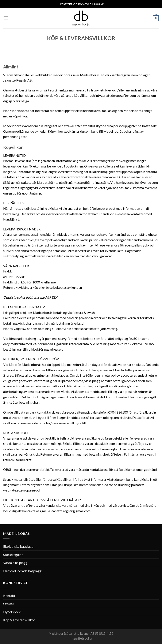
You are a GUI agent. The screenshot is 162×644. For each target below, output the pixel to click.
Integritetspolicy (81, 638)
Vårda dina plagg (15, 563)
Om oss (9, 604)
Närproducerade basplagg (22, 571)
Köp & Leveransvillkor (19, 620)
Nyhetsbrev (12, 612)
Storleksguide (13, 555)
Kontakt (9, 596)
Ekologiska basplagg (18, 546)
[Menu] (6, 18)
